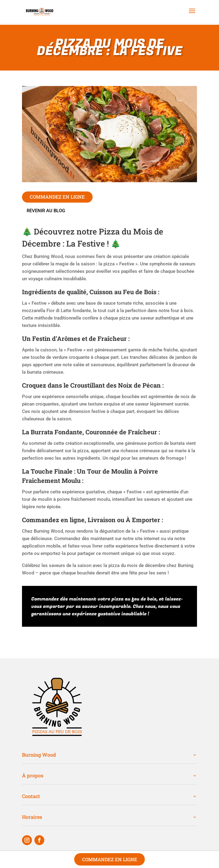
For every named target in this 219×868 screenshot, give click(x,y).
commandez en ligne (57, 197)
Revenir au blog (46, 211)
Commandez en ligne (110, 859)
